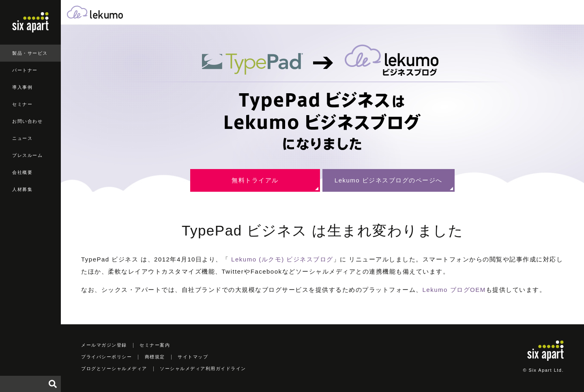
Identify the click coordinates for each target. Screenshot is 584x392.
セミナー (22, 104)
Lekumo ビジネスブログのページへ (389, 180)
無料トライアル (255, 180)
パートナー (25, 70)
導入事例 (22, 87)
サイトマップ (193, 357)
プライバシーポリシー (106, 357)
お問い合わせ (27, 121)
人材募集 (22, 189)
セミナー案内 (155, 345)
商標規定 (155, 357)
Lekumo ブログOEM (454, 290)
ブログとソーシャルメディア (114, 368)
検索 (53, 384)
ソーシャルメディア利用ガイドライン (203, 368)
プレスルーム (27, 155)
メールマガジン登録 (104, 345)
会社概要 (22, 172)
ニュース (22, 138)
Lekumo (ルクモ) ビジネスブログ (282, 259)
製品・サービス (30, 53)
